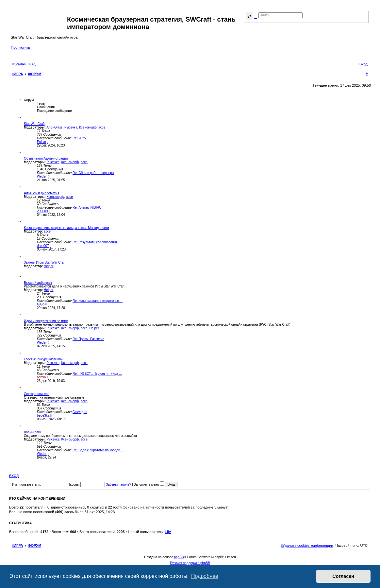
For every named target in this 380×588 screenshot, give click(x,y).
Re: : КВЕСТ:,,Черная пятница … (97, 374)
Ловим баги (33, 432)
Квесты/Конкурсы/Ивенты (43, 359)
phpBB (179, 557)
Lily (168, 532)
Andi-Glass (55, 127)
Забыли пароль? (118, 484)
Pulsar (41, 142)
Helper (49, 266)
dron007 (43, 246)
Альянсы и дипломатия (41, 193)
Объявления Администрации (46, 158)
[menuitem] (32, 64)
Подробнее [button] (205, 576)
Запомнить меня (149, 484)
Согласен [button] (343, 576)
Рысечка (71, 127)
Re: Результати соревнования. (95, 242)
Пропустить (20, 47)
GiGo (41, 304)
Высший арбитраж (38, 283)
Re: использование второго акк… (98, 301)
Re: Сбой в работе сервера (93, 173)
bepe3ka (43, 415)
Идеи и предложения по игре (46, 321)
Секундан (80, 412)
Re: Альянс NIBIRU (87, 208)
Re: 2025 (79, 138)
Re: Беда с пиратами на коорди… (98, 450)
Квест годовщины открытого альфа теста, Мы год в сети (66, 228)
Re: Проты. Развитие (88, 339)
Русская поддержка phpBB (190, 563)
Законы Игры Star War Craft (45, 262)
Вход (14, 476)
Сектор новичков (37, 394)
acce (102, 127)
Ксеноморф (88, 127)
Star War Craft (34, 124)
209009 (42, 211)
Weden (42, 176)
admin (41, 377)
